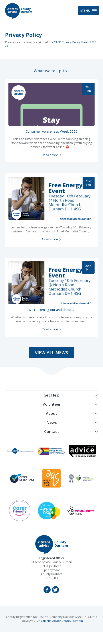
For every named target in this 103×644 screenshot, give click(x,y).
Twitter (55, 590)
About (51, 413)
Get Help (51, 395)
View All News (51, 352)
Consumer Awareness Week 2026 (51, 131)
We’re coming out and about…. (51, 310)
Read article (50, 155)
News (52, 422)
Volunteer (52, 404)
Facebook (47, 590)
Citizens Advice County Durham (62, 621)
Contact (52, 431)
